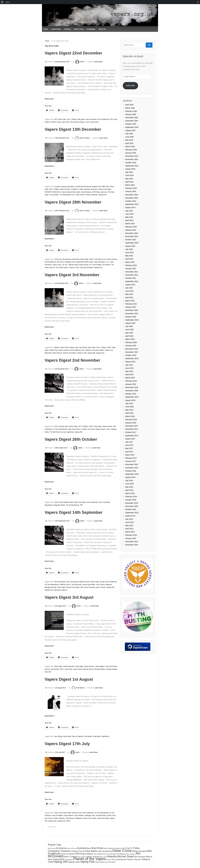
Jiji (63, 265)
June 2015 (129, 522)
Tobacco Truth (74, 268)
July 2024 (129, 172)
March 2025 (130, 147)
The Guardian (54, 195)
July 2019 (129, 365)
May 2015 (129, 525)
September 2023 (132, 204)
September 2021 (132, 281)
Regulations (49, 505)
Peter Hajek (61, 587)
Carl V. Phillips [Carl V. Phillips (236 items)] (133, 848)
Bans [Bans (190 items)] (89, 848)
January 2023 (131, 230)
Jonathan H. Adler (77, 189)
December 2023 (132, 195)
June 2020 (129, 330)
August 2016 (130, 477)
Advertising (61, 582)
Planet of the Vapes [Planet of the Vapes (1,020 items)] (90, 859)
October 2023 (131, 201)
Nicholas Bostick (112, 669)
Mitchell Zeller (74, 265)
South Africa (94, 122)
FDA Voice (60, 262)
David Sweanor (89, 666)
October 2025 (131, 124)
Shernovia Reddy (103, 818)
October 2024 (131, 163)
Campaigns (91, 29)
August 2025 (130, 130)
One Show (91, 429)
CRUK (109, 347)
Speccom (104, 192)
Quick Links (79, 29)
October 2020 (131, 317)
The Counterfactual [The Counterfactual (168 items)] (119, 859)
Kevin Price (76, 429)
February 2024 (131, 188)
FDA (111, 119)
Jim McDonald (77, 585)
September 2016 (132, 474)
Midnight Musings (51, 587)
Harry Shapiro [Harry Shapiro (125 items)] (130, 854)
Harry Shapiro (79, 815)
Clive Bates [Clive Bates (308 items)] (91, 851)
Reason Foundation (70, 353)
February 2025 (131, 150)
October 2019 (131, 355)
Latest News (56, 29)
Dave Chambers (92, 119)
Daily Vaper (81, 119)
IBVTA (69, 585)
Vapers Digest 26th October (71, 439)
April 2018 (129, 413)
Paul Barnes (78, 688)
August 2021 (130, 285)
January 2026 (131, 114)
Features (67, 29)
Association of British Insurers (80, 582)
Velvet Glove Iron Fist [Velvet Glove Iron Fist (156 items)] (103, 862)
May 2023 (129, 217)
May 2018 (129, 410)
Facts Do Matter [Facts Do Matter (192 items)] (68, 854)
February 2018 (131, 420)
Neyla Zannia (84, 265)
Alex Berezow (67, 259)
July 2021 (129, 288)
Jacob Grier (68, 669)
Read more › (50, 99)
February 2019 (131, 381)
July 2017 (129, 442)
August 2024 (130, 169)
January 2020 (131, 346)
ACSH (56, 502)
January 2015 (131, 538)
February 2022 (131, 265)
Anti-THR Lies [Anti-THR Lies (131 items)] (72, 848)
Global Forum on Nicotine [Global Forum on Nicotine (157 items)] (107, 854)
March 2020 (130, 339)
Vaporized (57, 590)
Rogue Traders (101, 429)
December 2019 (132, 349)
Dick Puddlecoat (50, 262)
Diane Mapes (100, 666)
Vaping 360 (91, 353)
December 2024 (132, 156)
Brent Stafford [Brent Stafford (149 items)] (109, 848)
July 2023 (129, 211)
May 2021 (129, 294)
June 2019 (129, 368)
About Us (102, 29)
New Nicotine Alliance (78, 122)
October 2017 (131, 432)
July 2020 (129, 326)
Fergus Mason (69, 815)
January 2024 (131, 191)
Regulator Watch (59, 505)
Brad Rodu (76, 259)
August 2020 (130, 323)
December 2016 (132, 464)
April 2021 (129, 297)
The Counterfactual (72, 505)
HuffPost (54, 122)
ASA (68, 582)
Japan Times (57, 265)
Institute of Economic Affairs (95, 350)
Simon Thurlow (101, 587)
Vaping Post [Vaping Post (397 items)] (87, 862)
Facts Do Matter (57, 815)
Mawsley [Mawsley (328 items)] (112, 856)
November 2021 (132, 275)
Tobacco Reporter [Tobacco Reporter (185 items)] (134, 859)
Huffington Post (70, 262)
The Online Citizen (62, 268)
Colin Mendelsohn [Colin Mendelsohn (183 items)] (105, 851)
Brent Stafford (64, 502)
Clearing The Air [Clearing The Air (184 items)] (78, 851)
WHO (68, 821)
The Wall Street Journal (58, 432)
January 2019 (131, 384)
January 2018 (131, 423)
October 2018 (131, 394)
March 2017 (130, 455)
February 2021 (131, 304)
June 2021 (129, 291)
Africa (56, 813)
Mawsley (87, 189)
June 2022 (129, 252)
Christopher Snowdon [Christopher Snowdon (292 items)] (59, 851)
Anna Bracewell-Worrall (83, 187)
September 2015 (132, 513)
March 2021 (130, 301)
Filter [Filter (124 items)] (95, 854)
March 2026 (130, 108)
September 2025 (132, 127)
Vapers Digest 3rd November (72, 275)
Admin (79, 62)
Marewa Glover (88, 669)
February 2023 (131, 227)
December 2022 (132, 233)
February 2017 (131, 458)
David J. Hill (93, 259)
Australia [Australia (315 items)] (82, 848)
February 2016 (131, 497)
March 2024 (130, 185)
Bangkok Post (96, 187)
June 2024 (129, 175)
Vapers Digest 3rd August (69, 597)
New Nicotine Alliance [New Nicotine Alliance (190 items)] (143, 857)
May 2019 (129, 371)
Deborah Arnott (77, 813)
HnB (70, 429)
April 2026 (129, 105)
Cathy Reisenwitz (69, 666)
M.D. (66, 265)
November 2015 (132, 506)
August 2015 (130, 516)
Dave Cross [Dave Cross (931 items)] (122, 851)
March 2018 (130, 416)
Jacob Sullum (78, 669)
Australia (61, 426)
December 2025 (132, 118)
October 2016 (131, 471)
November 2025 (132, 121)
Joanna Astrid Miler (89, 585)
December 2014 (132, 542)
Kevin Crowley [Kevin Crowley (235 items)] (70, 857)
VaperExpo (70, 432)
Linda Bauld (97, 736)
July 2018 (129, 403)
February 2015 (131, 535)
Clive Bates (82, 502)
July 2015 (129, 519)
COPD (91, 426)
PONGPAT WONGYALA (53, 192)
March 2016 (130, 493)
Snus (88, 122)
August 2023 (130, 207)
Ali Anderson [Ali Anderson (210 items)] (61, 848)
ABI (56, 582)
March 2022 (130, 262)
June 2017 (129, 445)
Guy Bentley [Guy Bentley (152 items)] (121, 854)
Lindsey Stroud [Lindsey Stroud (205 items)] (92, 857)
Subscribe (130, 85)
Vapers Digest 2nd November (72, 360)
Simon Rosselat (89, 587)
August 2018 (130, 400)
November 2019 (132, 352)
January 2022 (131, 269)
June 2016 (129, 484)
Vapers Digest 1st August (69, 679)
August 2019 (130, 362)
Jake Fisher (66, 122)
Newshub (94, 189)
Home (46, 29)
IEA (83, 350)
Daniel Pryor (54, 350)
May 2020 (129, 333)
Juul (46, 818)
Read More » (50, 166)
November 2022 (132, 236)
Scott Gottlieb (97, 265)
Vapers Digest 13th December (73, 129)
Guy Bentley (55, 669)
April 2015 (129, 529)
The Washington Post (67, 195)
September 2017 (132, 436)
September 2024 (132, 166)
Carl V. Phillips (71, 119)
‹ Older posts (51, 827)
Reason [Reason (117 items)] (108, 860)
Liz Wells (84, 429)
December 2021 (132, 272)
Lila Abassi (106, 502)
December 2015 (132, 503)
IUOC (62, 669)
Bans (67, 426)
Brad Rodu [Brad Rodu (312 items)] (97, 848)
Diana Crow (102, 259)
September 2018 (132, 397)
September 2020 (132, 320)
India (59, 122)
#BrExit (57, 347)
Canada (102, 582)
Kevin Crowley (82, 138)
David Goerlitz (107, 426)
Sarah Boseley (86, 192)
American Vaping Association (64, 187)
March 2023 (130, 224)
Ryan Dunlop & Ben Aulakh (71, 192)
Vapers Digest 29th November (73, 202)
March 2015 (130, 532)
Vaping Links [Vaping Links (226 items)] (74, 862)
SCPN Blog (96, 192)
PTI (90, 265)
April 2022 (129, 259)
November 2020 (132, 314)
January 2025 (131, 153)
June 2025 (129, 137)
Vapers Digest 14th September (74, 512)
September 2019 (132, 358)
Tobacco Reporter (92, 195)
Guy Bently (88, 736)
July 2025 (129, 134)
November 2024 (132, 159)
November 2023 (132, 198)
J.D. (108, 262)
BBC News (106, 187)
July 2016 (129, 480)
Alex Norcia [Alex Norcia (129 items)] (52, 848)
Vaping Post (103, 195)
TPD (81, 505)
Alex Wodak (58, 736)
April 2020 (129, 336)
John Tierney (100, 585)
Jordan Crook (111, 815)
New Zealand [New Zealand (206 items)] (54, 859)
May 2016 (129, 487)
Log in (8, 2)
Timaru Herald (80, 195)
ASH (56, 426)
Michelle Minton (100, 669)
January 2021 (131, 307)
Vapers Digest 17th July (67, 744)
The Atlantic (106, 265)
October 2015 (131, 509)
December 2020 (132, 310)
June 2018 (129, 407)
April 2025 (129, 143)
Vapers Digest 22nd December (73, 53)
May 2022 (129, 256)
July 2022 (129, 249)
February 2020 (131, 342)
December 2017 (132, 426)
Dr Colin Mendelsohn (60, 429)
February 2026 (131, 111)
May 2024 (129, 179)
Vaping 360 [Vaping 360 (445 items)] (61, 862)
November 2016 (132, 468)
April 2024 (129, 182)
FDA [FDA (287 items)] (77, 854)
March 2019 (130, 378)
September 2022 (132, 243)
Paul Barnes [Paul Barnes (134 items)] (69, 860)
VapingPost (105, 736)
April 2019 (129, 375)
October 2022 (131, 240)
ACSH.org (58, 259)
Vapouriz (64, 590)
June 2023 (129, 214)
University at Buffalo (86, 268)
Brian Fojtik (62, 119)
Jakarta (107, 350)
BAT (56, 119)
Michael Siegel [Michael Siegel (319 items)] (126, 856)
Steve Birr (48, 672)
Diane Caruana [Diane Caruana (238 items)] (139, 851)
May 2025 (129, 140)
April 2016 (129, 490)
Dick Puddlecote (103, 119)
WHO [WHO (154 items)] (113, 862)
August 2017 (130, 439)
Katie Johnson (57, 353)
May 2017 (129, 448)
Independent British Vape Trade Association (91, 262)
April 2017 (129, 452)
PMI (82, 587)
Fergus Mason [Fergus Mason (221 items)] (86, 854)
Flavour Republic (78, 736)
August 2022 (130, 246)
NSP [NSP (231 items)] (62, 859)
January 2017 (131, 461)
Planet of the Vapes (105, 189)
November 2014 (132, 545)
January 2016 (131, 500)
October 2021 (131, 278)
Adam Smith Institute (67, 347)
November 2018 (132, 391)
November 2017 (132, 429)
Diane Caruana (65, 189)
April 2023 (129, 220)
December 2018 (132, 387)
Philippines (79, 818)
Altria (77, 347)
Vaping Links (52, 821)
